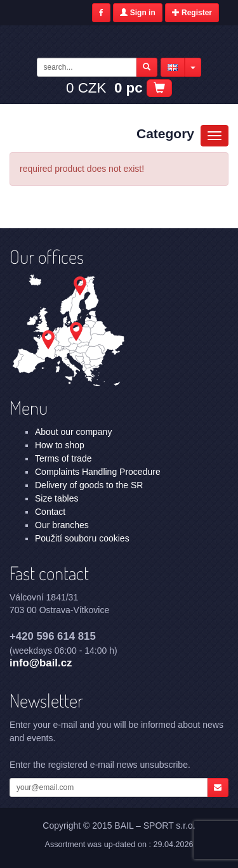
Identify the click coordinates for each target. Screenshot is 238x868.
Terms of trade (63, 458)
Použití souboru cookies (82, 538)
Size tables (56, 498)
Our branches (62, 525)
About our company (73, 432)
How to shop (60, 445)
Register (192, 13)
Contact (50, 512)
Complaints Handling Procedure (98, 472)
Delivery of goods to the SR (89, 485)
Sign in (137, 13)
